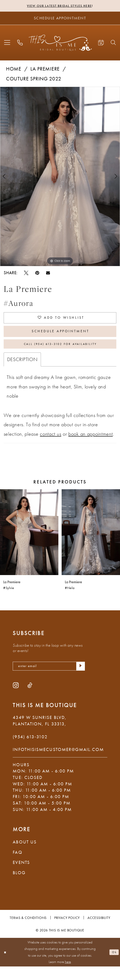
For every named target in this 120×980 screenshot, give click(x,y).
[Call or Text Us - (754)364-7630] (20, 44)
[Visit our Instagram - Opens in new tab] (16, 699)
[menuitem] (7, 44)
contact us (51, 445)
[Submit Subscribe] (79, 678)
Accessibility (99, 931)
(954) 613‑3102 (30, 750)
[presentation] (29, 543)
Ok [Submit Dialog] (113, 966)
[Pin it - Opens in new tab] (37, 274)
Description (22, 371)
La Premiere (45, 70)
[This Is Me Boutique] (60, 44)
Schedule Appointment (61, 338)
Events (21, 876)
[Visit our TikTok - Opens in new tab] (30, 699)
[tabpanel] (60, 178)
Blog (19, 886)
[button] (7, 44)
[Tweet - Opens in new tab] (26, 274)
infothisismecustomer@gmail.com (58, 763)
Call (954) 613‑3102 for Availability (61, 354)
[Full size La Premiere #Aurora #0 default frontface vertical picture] (60, 178)
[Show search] (113, 44)
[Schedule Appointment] (60, 19)
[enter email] (49, 678)
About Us (25, 855)
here (68, 975)
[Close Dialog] (6, 966)
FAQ (17, 866)
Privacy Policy (67, 931)
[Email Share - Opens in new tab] (48, 274)
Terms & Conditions (28, 931)
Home (14, 70)
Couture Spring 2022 (34, 80)
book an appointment (90, 445)
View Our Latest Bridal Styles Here (59, 6)
